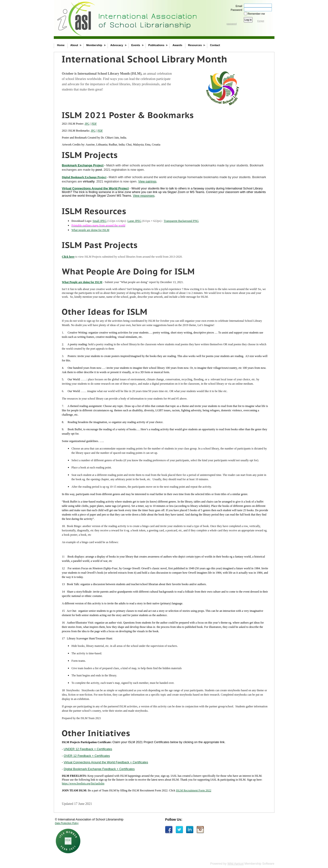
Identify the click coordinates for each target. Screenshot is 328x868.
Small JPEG (100, 221)
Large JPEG (134, 221)
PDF (94, 124)
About (74, 45)
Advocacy (117, 45)
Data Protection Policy (67, 823)
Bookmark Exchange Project (83, 165)
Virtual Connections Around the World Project (95, 188)
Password (235, 10)
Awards (177, 45)
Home (61, 45)
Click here (68, 257)
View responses (144, 196)
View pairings (147, 181)
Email (238, 6)
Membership (94, 45)
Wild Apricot (236, 864)
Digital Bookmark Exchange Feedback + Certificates (99, 769)
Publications (156, 45)
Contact (215, 45)
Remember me (256, 14)
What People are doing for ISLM (82, 282)
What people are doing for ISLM (91, 230)
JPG (87, 124)
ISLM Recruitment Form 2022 (194, 790)
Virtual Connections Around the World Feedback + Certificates (106, 762)
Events (136, 45)
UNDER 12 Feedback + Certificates (88, 749)
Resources (195, 45)
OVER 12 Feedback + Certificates (87, 756)
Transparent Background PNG (181, 221)
